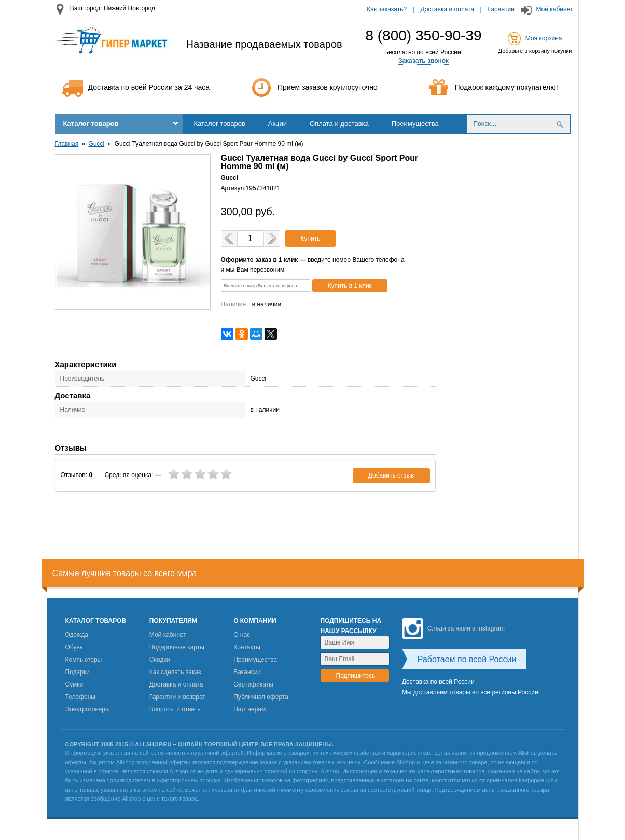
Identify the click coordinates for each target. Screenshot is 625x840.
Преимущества (415, 124)
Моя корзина (544, 38)
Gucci (97, 144)
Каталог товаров (91, 124)
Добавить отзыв (391, 475)
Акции (277, 124)
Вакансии (247, 672)
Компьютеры (84, 660)
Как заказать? (387, 9)
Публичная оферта (261, 697)
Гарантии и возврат (177, 697)
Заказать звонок (423, 61)
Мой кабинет (554, 9)
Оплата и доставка (339, 124)
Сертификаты (253, 684)
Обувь (74, 647)
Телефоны (80, 697)
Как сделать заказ (175, 672)
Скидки (160, 660)
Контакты (247, 647)
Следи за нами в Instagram (453, 628)
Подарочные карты (177, 647)
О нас (242, 635)
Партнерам (249, 709)
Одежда (77, 635)
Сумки (74, 684)
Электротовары (88, 709)
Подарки (78, 672)
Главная (67, 144)
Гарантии (501, 9)
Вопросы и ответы (176, 709)
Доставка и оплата (448, 9)
